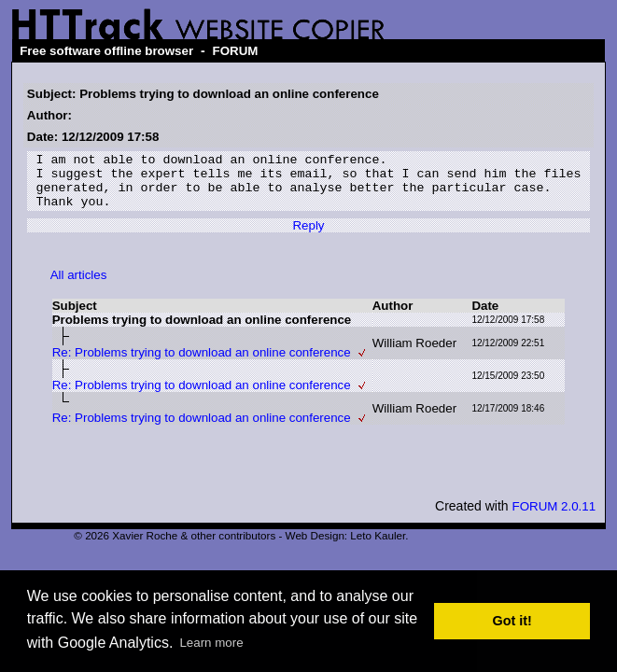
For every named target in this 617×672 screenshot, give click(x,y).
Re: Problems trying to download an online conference (202, 364)
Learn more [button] (211, 643)
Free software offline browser (106, 51)
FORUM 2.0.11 (554, 518)
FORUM (236, 51)
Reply (308, 237)
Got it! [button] (512, 621)
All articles (79, 286)
